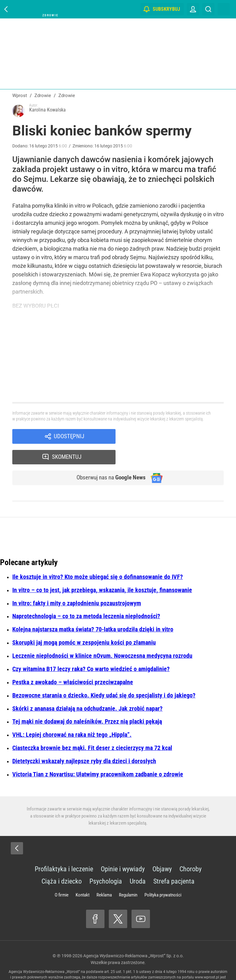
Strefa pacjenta (174, 862)
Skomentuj (178, 437)
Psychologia (106, 862)
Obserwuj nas (108, 458)
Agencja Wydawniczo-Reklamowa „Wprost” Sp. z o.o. (134, 936)
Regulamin (128, 876)
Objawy (162, 850)
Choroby (191, 850)
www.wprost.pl (207, 958)
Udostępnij (69, 437)
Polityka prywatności (163, 876)
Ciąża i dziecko (62, 862)
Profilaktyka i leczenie (64, 850)
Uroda (138, 862)
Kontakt (83, 876)
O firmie (62, 876)
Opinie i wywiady (123, 850)
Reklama (104, 876)
